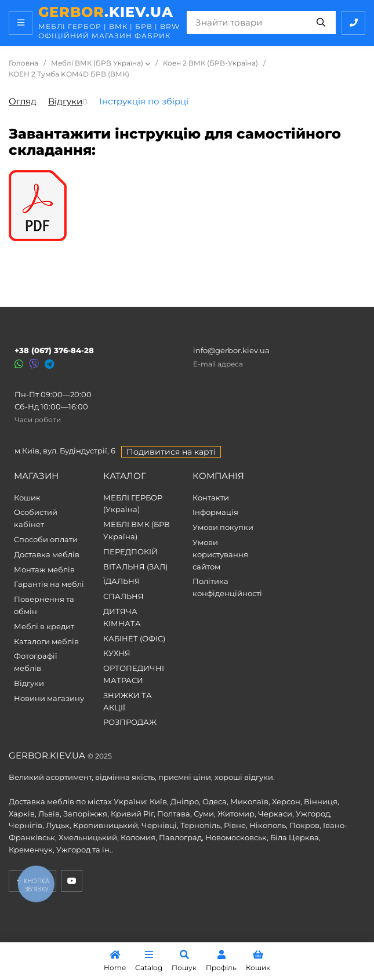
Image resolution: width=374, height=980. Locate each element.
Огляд (23, 101)
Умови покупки (223, 527)
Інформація (215, 512)
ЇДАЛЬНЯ (122, 581)
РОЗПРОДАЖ (130, 722)
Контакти (211, 498)
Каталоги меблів (46, 641)
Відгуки (65, 101)
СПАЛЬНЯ (124, 596)
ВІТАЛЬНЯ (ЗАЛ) (135, 567)
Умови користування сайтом (220, 554)
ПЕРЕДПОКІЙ (130, 551)
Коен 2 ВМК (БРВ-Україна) (210, 63)
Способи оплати (46, 539)
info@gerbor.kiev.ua (231, 350)
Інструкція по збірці (144, 101)
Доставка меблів (47, 554)
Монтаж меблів (44, 569)
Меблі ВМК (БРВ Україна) (97, 63)
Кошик (27, 498)
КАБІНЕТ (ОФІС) (134, 638)
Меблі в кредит (44, 626)
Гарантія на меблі (49, 584)
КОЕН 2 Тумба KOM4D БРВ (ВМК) (69, 74)
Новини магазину (49, 698)
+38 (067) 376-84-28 (54, 350)
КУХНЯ (117, 653)
